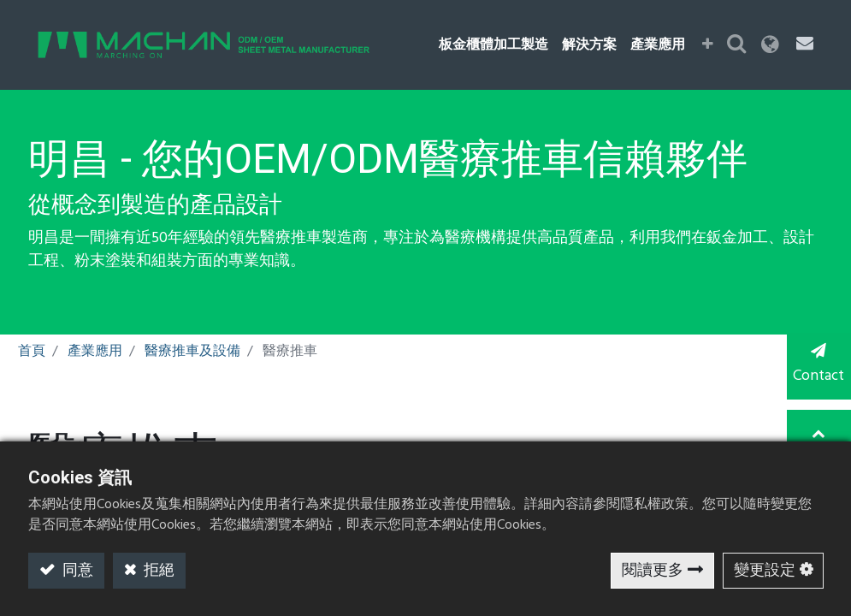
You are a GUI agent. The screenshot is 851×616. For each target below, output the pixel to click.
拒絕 (157, 571)
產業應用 (95, 352)
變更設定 (765, 571)
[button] (709, 45)
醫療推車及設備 (192, 352)
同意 (76, 571)
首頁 (32, 352)
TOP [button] (817, 435)
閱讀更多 (653, 571)
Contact (817, 366)
